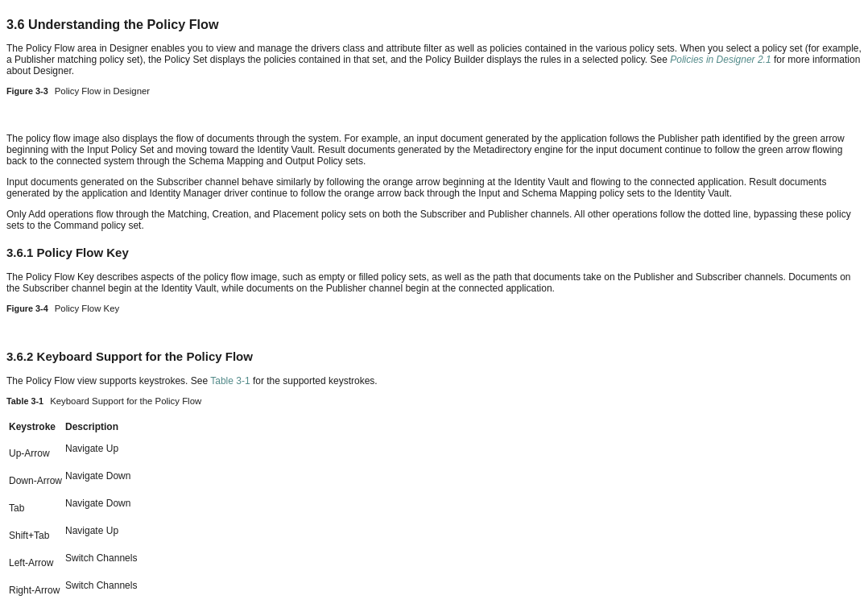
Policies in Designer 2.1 (720, 60)
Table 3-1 (230, 381)
